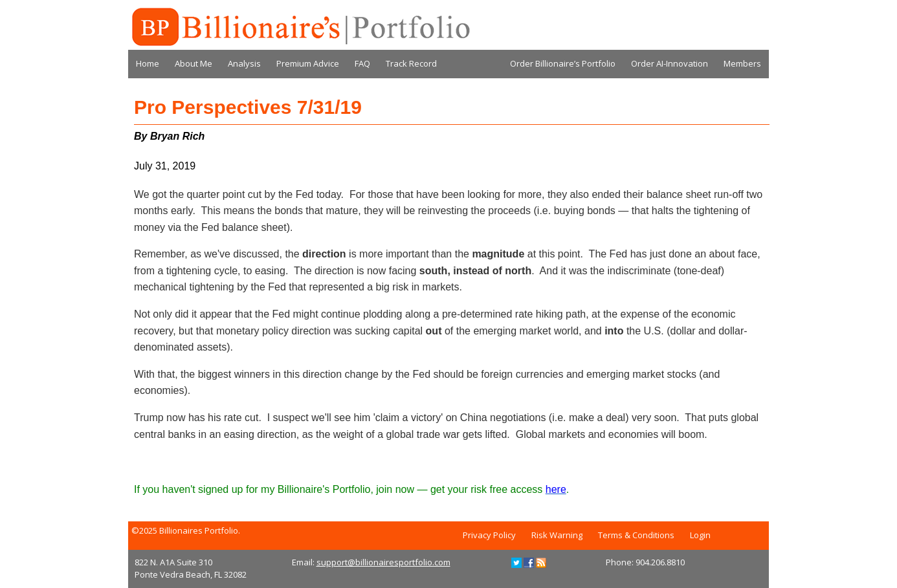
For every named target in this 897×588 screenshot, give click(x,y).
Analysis (244, 63)
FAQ (362, 63)
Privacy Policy (489, 535)
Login (700, 535)
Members (742, 63)
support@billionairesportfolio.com (383, 562)
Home (148, 63)
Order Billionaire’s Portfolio (563, 63)
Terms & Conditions (636, 535)
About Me (194, 63)
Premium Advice (308, 63)
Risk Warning (557, 535)
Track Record (411, 63)
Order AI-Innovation (670, 63)
